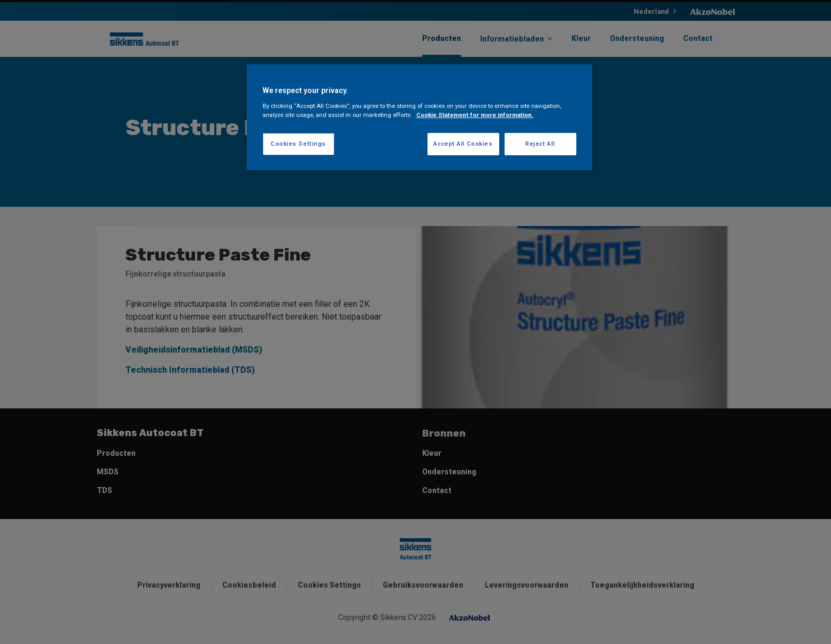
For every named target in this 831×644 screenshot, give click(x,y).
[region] (419, 117)
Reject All (540, 144)
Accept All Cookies (463, 144)
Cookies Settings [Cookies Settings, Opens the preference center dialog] (298, 144)
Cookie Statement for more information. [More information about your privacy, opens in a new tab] (475, 115)
